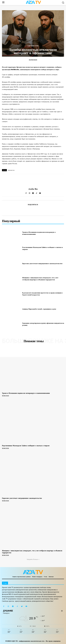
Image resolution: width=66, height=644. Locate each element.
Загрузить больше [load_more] (33, 559)
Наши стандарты (37, 577)
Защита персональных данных (21, 577)
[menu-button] (3, 3)
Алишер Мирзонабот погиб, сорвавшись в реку (39, 309)
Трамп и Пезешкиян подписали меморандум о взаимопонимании (26, 393)
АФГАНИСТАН (33, 46)
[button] (63, 3)
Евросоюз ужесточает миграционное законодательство (42, 263)
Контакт (51, 577)
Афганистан (11, 170)
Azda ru (33, 189)
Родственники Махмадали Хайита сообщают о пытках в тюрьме (26, 446)
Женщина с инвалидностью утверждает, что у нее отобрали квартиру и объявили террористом (40, 279)
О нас (46, 577)
